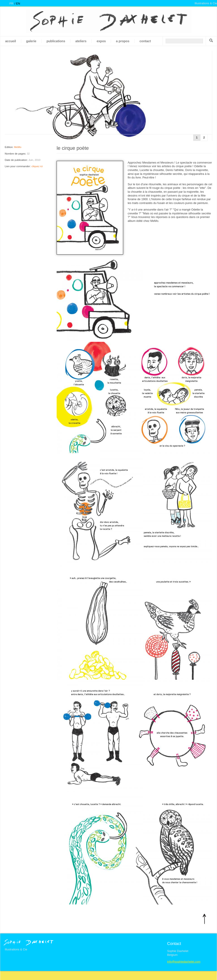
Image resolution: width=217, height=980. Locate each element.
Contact (145, 41)
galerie (31, 41)
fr (11, 4)
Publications (56, 41)
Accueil (11, 41)
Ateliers (81, 41)
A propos (123, 41)
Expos (101, 41)
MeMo (18, 147)
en (18, 4)
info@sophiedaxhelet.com (184, 962)
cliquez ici (37, 166)
